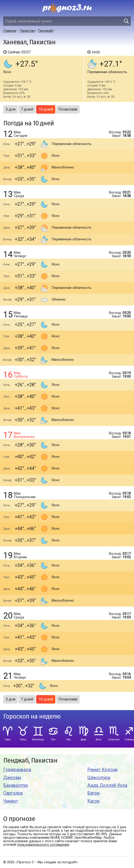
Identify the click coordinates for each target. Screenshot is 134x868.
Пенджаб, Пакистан (30, 761)
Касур (93, 801)
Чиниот (11, 801)
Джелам (12, 778)
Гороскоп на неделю (32, 717)
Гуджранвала (17, 770)
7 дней (27, 109)
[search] (126, 21)
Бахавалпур (16, 785)
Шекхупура (99, 778)
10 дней (46, 109)
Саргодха (13, 793)
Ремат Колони (102, 770)
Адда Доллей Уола (107, 785)
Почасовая (68, 109)
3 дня (11, 109)
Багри (93, 793)
